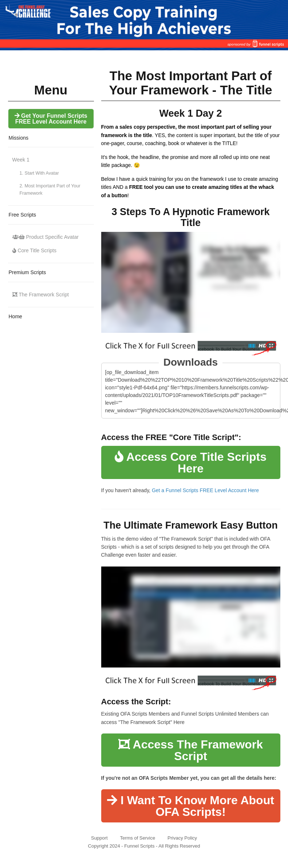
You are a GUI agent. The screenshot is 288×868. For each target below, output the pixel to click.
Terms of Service (137, 838)
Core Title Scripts (34, 250)
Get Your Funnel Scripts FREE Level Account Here (51, 119)
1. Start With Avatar (39, 173)
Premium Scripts (27, 272)
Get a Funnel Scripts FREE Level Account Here (205, 490)
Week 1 (21, 160)
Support (99, 838)
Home (15, 316)
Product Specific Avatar (46, 237)
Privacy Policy (182, 838)
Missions (19, 138)
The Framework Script (41, 295)
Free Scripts (22, 215)
